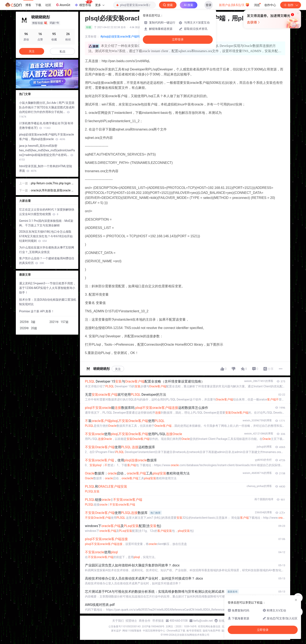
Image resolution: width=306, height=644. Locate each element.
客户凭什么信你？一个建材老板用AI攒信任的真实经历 (47, 261)
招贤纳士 (131, 621)
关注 (118, 369)
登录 (209, 5)
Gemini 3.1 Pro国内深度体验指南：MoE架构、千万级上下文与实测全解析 (46, 223)
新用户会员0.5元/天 (234, 5)
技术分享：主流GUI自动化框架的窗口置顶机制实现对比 (48, 302)
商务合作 (145, 621)
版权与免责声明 (211, 631)
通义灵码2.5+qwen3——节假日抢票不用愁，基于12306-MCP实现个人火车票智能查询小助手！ (48, 288)
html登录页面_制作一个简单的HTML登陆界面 (46, 168)
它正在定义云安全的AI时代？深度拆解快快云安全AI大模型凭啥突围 (47, 212)
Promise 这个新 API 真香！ (37, 311)
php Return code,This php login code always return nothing (53, 184)
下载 (38, 5)
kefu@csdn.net (203, 621)
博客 (28, 5)
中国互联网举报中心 (154, 631)
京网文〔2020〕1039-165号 (181, 626)
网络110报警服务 (132, 631)
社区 (48, 5)
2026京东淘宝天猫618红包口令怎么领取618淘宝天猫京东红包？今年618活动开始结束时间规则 (46, 236)
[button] (44, 85)
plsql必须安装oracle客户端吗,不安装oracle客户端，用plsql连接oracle (47, 137)
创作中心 (270, 5)
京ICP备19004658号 (153, 626)
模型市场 (83, 4)
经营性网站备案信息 (209, 626)
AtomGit (63, 5)
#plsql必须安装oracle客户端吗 (120, 36)
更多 (100, 5)
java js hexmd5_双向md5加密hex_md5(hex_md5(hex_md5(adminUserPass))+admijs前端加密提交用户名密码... (47, 153)
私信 (62, 51)
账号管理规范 (194, 631)
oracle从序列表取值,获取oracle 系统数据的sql (53, 191)
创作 (291, 5)
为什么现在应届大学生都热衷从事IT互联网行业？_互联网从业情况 (47, 250)
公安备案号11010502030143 (124, 626)
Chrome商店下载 (176, 631)
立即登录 (178, 40)
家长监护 (116, 631)
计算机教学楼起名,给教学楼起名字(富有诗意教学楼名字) (46, 126)
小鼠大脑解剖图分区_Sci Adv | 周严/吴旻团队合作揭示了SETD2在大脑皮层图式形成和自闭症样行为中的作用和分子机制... (47, 110)
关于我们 (118, 621)
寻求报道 (158, 621)
